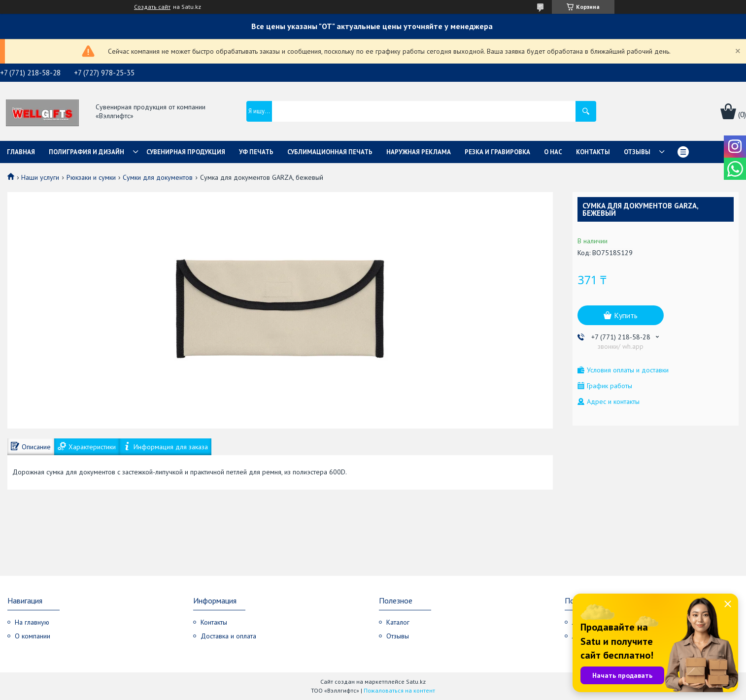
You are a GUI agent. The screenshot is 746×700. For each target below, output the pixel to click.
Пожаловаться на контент (399, 690)
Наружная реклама (419, 152)
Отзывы (637, 152)
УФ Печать (256, 152)
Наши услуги (40, 177)
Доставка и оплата (228, 636)
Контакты (593, 152)
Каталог (398, 622)
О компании (33, 636)
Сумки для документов (158, 177)
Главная (21, 152)
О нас (553, 152)
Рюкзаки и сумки (91, 177)
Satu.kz (416, 682)
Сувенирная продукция (186, 152)
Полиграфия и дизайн (86, 152)
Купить (626, 315)
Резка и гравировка (497, 152)
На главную (32, 622)
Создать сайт (152, 7)
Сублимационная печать (330, 152)
